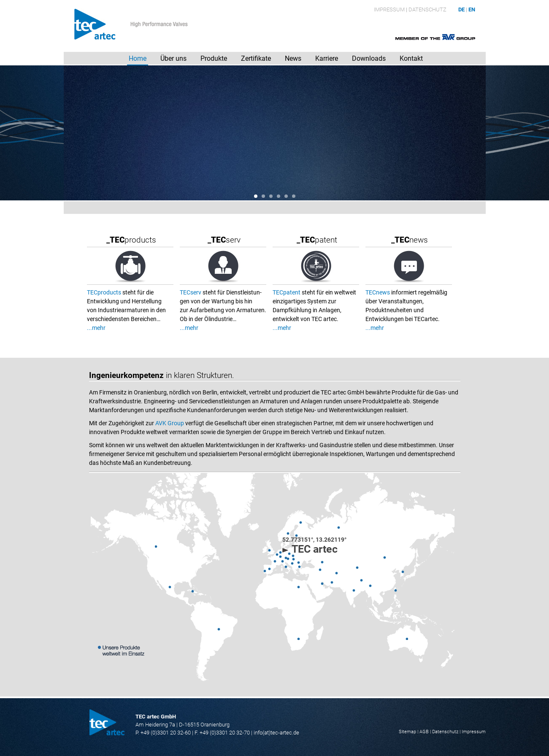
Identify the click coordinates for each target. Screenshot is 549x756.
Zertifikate (256, 58)
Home (138, 58)
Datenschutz (427, 9)
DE (461, 9)
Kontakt (411, 58)
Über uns (173, 58)
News (293, 58)
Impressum (389, 9)
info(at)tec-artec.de (276, 733)
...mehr (96, 328)
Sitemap (407, 732)
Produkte (214, 58)
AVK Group (170, 423)
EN (472, 9)
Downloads (369, 58)
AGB (424, 732)
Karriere (327, 58)
